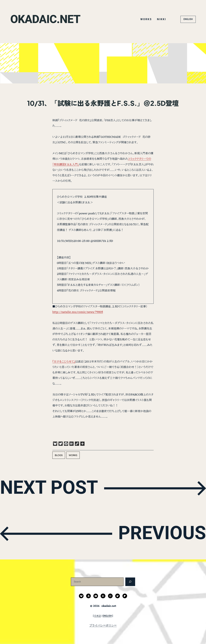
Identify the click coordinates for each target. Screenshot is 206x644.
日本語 (98, 616)
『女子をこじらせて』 (64, 361)
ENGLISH (188, 19)
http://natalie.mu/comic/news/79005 (78, 312)
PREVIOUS (162, 533)
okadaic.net (45, 19)
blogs (59, 455)
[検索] (130, 582)
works (73, 455)
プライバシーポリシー (103, 625)
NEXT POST (49, 488)
